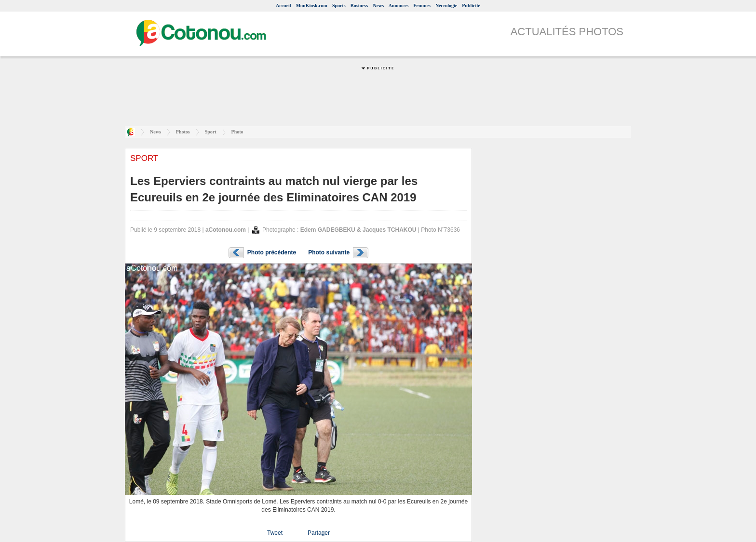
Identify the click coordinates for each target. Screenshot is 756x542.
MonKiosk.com (312, 6)
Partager (319, 533)
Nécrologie (446, 6)
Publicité (471, 6)
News (378, 6)
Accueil (283, 6)
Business (359, 6)
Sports (339, 6)
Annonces (399, 6)
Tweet (275, 533)
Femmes (422, 6)
